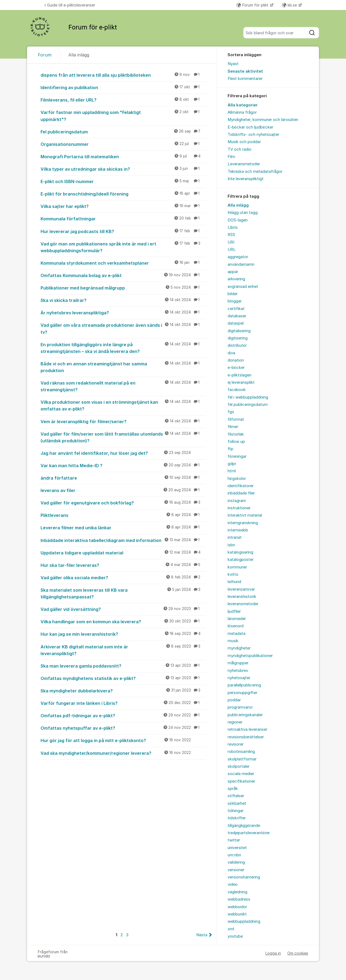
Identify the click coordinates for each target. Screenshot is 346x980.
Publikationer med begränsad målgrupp (123, 288)
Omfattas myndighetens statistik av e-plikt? (123, 678)
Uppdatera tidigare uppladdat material (123, 553)
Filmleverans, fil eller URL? (123, 100)
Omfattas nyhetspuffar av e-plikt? (123, 728)
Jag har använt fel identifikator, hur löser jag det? (123, 453)
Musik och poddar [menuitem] (244, 142)
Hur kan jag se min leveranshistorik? (123, 634)
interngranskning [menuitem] (243, 523)
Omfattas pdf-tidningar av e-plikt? (123, 715)
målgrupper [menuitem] (238, 663)
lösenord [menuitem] (236, 626)
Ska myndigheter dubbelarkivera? (123, 691)
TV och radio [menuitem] (239, 149)
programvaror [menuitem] (240, 707)
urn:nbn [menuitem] (234, 855)
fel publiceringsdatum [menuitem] (248, 405)
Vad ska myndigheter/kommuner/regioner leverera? (123, 753)
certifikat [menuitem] (236, 309)
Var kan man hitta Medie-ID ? (123, 465)
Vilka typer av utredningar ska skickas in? (123, 169)
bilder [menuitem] (233, 294)
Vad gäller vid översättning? (123, 609)
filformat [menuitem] (236, 419)
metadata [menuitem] (237, 634)
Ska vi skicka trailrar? (123, 300)
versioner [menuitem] (236, 870)
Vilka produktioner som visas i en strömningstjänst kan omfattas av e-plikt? (123, 405)
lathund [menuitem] (234, 582)
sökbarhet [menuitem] (237, 803)
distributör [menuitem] (237, 345)
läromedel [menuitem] (237, 619)
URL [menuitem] (232, 250)
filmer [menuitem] (233, 427)
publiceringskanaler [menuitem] (245, 715)
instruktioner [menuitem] (239, 508)
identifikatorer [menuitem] (241, 486)
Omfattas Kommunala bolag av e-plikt (123, 275)
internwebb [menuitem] (238, 530)
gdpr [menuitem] (232, 464)
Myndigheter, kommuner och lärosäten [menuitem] (263, 120)
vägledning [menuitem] (237, 892)
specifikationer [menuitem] (241, 781)
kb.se (290, 5)
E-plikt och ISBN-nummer (123, 181)
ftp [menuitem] (230, 449)
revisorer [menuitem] (236, 744)
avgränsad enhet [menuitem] (243, 287)
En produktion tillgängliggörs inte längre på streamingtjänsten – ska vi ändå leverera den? (123, 348)
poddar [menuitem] (234, 700)
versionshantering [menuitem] (244, 877)
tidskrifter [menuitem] (237, 818)
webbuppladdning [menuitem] (244, 921)
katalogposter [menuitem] (241, 560)
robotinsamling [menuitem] (241, 752)
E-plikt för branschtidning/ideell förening (123, 194)
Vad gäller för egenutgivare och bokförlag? (123, 503)
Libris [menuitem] (233, 227)
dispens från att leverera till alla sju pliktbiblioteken (123, 75)
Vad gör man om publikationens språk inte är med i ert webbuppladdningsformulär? (123, 247)
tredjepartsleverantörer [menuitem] (249, 833)
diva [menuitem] (231, 353)
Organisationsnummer (123, 144)
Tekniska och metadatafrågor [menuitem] (255, 171)
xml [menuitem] (231, 929)
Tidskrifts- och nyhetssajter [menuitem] (253, 134)
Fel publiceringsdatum (123, 132)
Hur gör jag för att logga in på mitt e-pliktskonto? (123, 740)
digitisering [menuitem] (238, 338)
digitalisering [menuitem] (239, 331)
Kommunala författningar (123, 218)
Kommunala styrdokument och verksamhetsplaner (123, 263)
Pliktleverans (123, 515)
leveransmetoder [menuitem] (243, 604)
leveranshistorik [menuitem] (242, 597)
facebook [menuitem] (237, 390)
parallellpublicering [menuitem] (244, 685)
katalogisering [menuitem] (240, 552)
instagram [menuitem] (237, 501)
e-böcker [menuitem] (236, 368)
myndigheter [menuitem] (239, 648)
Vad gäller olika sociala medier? (123, 577)
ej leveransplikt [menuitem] (241, 382)
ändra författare (123, 478)
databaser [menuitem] (237, 316)
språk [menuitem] (233, 789)
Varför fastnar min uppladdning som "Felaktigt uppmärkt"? (123, 115)
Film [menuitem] (231, 157)
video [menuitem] (233, 884)
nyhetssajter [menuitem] (239, 678)
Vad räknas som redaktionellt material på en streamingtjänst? (123, 386)
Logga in (273, 953)
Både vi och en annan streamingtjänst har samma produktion (123, 367)
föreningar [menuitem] (237, 456)
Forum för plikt (253, 5)
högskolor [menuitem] (237, 479)
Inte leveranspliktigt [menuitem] (246, 179)
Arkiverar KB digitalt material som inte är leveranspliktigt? (123, 650)
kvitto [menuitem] (233, 574)
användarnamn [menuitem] (241, 264)
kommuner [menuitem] (237, 567)
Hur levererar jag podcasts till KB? (123, 231)
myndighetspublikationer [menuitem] (250, 656)
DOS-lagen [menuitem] (238, 220)
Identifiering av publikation (123, 87)
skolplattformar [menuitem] (242, 759)
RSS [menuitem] (231, 235)
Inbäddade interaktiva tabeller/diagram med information (123, 540)
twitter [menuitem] (234, 840)
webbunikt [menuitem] (237, 914)
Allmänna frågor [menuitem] (242, 112)
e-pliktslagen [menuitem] (239, 375)
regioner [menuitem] (235, 722)
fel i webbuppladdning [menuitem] (248, 397)
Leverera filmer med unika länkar (123, 527)
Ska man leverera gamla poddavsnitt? (123, 666)
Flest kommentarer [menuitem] (245, 79)
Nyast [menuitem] (233, 64)
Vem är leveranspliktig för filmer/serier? (123, 421)
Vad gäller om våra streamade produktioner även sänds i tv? (123, 328)
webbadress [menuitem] (239, 899)
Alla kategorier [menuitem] (243, 105)
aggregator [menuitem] (238, 257)
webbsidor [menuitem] (237, 907)
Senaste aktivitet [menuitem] (245, 71)
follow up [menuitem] (236, 442)
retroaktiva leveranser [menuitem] (247, 729)
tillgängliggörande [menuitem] (244, 826)
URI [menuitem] (231, 242)
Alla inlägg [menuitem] (238, 205)
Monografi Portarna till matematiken (123, 156)
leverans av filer (123, 490)
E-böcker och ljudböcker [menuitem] (250, 127)
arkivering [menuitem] (236, 279)
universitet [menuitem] (237, 848)
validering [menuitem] (236, 862)
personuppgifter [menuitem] (242, 693)
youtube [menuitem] (235, 936)
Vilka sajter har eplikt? (123, 206)
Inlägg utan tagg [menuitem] (243, 213)
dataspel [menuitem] (236, 323)
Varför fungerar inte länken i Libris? (123, 703)
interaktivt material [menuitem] (245, 515)
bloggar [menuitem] (235, 301)
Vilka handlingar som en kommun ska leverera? (123, 621)
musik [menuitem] (233, 641)
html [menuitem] (232, 471)
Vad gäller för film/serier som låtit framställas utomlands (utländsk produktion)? (123, 437)
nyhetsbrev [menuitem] (238, 671)
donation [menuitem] (236, 360)
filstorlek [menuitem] (236, 434)
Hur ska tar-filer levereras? (123, 565)
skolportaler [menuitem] (239, 766)
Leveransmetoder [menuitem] (244, 164)
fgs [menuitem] (231, 412)
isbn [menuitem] (231, 545)
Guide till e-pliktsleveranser (70, 5)
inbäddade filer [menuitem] (241, 493)
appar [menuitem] (233, 272)
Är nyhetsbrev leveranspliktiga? (123, 312)
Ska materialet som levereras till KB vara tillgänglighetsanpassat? (123, 593)
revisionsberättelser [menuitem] (246, 737)
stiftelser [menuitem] (236, 796)
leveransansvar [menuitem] (241, 589)
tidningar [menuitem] (236, 811)
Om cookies (298, 953)
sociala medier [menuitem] (241, 774)
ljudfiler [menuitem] (234, 611)
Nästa (202, 935)
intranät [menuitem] (235, 537)
